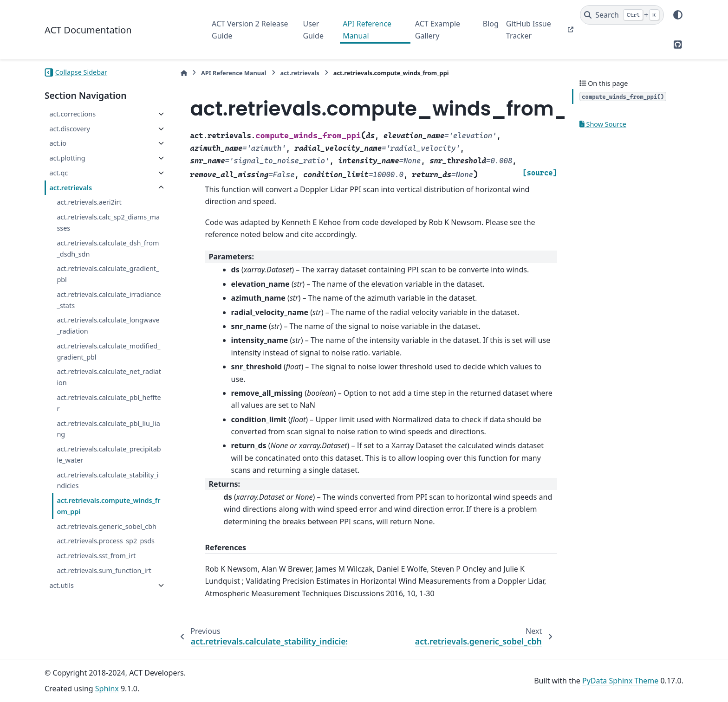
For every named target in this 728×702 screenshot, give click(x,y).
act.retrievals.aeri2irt (89, 202)
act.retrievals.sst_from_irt (96, 556)
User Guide (313, 30)
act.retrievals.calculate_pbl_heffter (109, 403)
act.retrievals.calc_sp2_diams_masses (108, 222)
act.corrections (72, 114)
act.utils (61, 585)
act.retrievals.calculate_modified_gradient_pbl (108, 351)
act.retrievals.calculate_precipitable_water (109, 454)
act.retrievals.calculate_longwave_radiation (108, 325)
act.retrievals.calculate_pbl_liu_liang (108, 429)
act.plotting (67, 158)
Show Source (603, 124)
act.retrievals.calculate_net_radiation (109, 377)
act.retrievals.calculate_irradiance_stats (109, 300)
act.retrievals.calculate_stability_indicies (107, 480)
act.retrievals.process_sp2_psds (106, 541)
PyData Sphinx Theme (620, 681)
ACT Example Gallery (438, 30)
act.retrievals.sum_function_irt (104, 570)
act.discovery (70, 129)
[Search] (622, 15)
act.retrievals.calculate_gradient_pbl (108, 274)
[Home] (184, 73)
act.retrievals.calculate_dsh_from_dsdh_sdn (108, 248)
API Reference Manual (367, 30)
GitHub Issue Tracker (529, 30)
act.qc (58, 173)
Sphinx (107, 689)
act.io (58, 143)
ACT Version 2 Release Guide (250, 30)
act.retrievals (71, 188)
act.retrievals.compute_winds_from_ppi (108, 506)
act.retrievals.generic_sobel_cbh (107, 526)
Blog (491, 24)
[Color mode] (678, 15)
